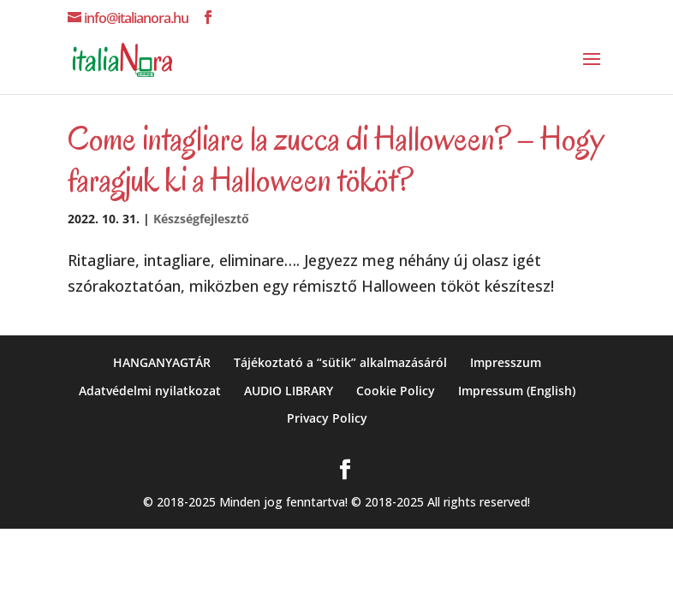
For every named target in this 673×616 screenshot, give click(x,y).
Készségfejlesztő (201, 219)
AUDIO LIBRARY (289, 391)
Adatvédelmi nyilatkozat (150, 391)
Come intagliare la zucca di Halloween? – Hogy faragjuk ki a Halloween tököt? (336, 159)
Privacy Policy (327, 418)
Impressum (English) (517, 391)
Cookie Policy (396, 391)
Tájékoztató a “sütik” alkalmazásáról (340, 362)
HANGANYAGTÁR (162, 362)
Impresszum (506, 362)
